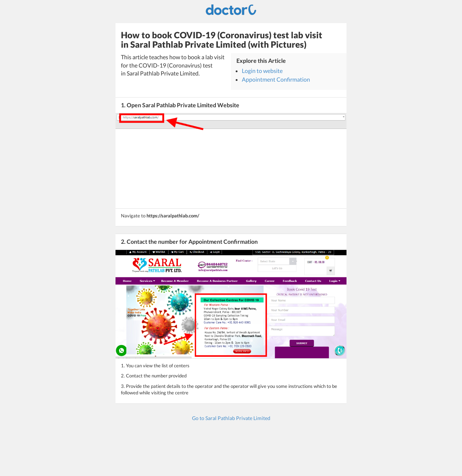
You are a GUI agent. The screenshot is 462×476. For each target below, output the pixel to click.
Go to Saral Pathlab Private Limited (231, 418)
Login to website (262, 71)
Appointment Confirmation (276, 79)
